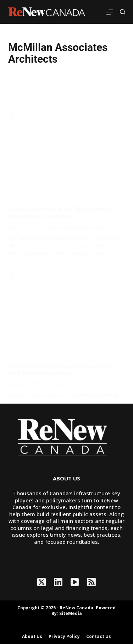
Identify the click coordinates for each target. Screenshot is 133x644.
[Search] (123, 12)
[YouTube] (75, 582)
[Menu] (110, 12)
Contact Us (99, 637)
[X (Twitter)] (41, 582)
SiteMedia (71, 613)
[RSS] (92, 582)
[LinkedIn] (58, 582)
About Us (32, 637)
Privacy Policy (64, 637)
